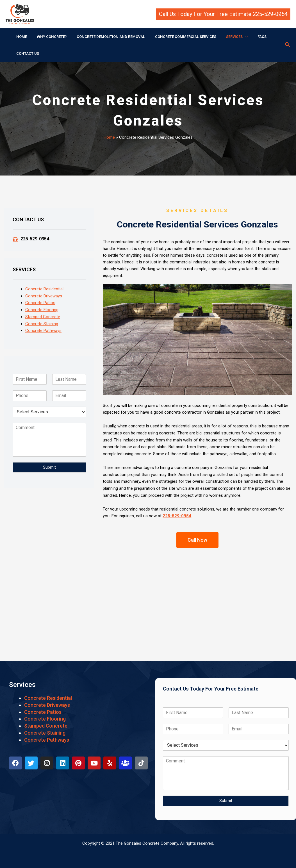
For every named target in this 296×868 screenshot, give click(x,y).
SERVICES (225, 37)
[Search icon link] (288, 45)
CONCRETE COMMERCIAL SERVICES (176, 37)
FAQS (248, 37)
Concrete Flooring (42, 310)
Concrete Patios (40, 303)
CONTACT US (26, 53)
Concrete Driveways (44, 296)
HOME (20, 37)
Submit (49, 467)
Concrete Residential (44, 289)
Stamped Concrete (43, 317)
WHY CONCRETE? (48, 37)
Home (109, 137)
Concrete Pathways (43, 331)
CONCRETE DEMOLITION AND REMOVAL (104, 37)
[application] (233, 37)
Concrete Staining (42, 324)
